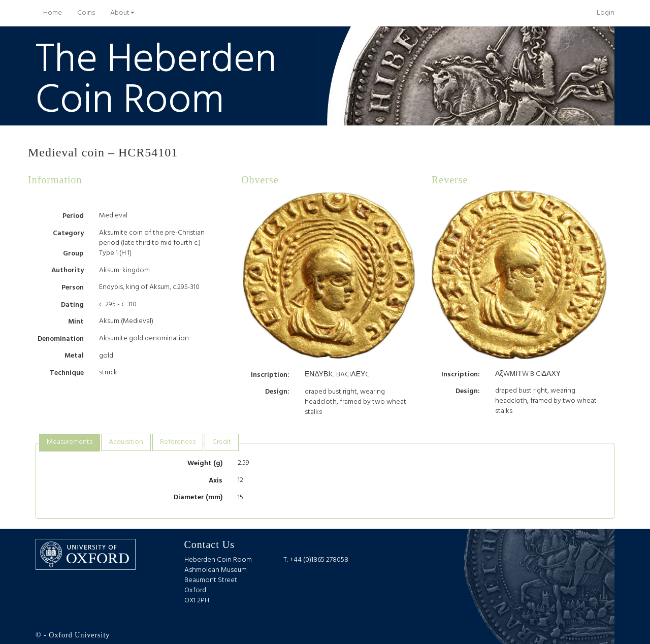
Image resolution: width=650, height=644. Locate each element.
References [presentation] (178, 442)
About (122, 13)
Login (606, 13)
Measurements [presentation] (70, 442)
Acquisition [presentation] (126, 442)
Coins (86, 13)
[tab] (70, 443)
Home (56, 13)
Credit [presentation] (222, 442)
